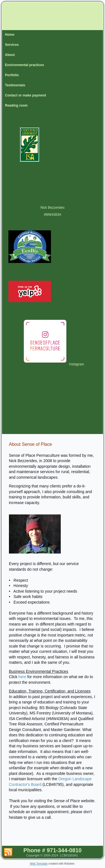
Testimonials (15, 85)
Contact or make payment (26, 95)
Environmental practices (25, 65)
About (10, 55)
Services (12, 45)
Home (10, 35)
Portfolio (12, 75)
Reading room (16, 105)
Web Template (39, 864)
